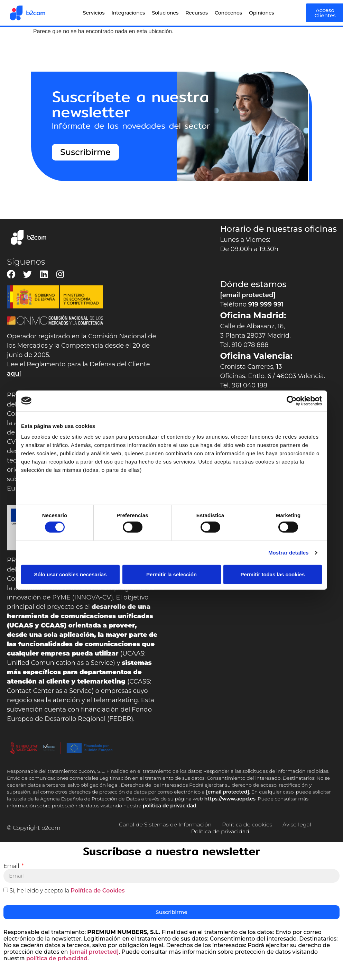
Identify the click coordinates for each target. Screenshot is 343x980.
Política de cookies (247, 825)
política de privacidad (170, 806)
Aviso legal (297, 825)
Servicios (94, 13)
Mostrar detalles (289, 553)
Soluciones (165, 13)
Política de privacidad (220, 831)
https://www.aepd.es (230, 799)
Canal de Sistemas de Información (165, 825)
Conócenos (228, 13)
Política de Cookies (98, 890)
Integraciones (128, 13)
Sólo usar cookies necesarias (70, 574)
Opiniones (262, 13)
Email (12, 866)
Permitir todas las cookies (273, 574)
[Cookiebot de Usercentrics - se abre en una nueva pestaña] (292, 401)
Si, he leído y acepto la (67, 890)
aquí (14, 374)
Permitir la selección (171, 574)
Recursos (197, 13)
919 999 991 (266, 304)
